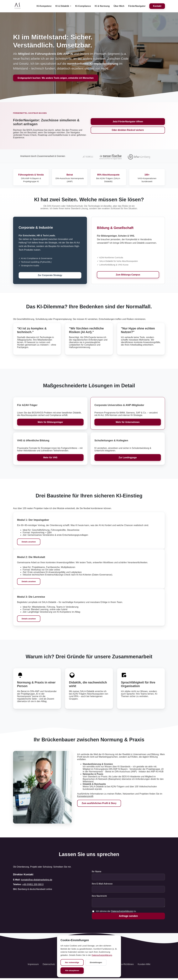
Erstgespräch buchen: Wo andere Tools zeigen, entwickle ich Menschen (56, 78)
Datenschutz (49, 966)
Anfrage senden (128, 918)
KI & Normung (102, 6)
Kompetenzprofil (85, 797)
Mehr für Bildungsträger (50, 422)
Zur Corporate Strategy (50, 275)
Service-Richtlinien (125, 966)
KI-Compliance (83, 6)
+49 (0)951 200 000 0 (33, 885)
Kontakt (157, 6)
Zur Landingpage (128, 458)
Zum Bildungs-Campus (128, 275)
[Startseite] (18, 6)
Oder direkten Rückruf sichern (128, 130)
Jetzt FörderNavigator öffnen (128, 122)
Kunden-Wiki (144, 966)
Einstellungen (96, 962)
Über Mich (119, 6)
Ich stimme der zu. (116, 913)
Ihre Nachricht (99, 896)
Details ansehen (29, 542)
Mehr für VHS (50, 458)
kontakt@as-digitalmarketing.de (37, 880)
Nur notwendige (72, 962)
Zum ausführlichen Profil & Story (99, 804)
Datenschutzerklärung (122, 913)
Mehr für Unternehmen (128, 422)
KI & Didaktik (62, 6)
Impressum (33, 966)
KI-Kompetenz (44, 6)
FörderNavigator (137, 6)
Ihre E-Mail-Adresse (102, 884)
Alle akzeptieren (72, 970)
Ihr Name (97, 872)
